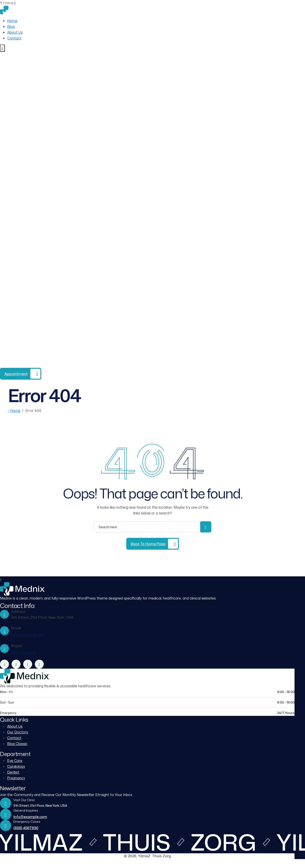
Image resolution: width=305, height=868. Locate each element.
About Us (15, 32)
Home (12, 21)
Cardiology (16, 766)
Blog (11, 27)
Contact (14, 38)
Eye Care (15, 761)
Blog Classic (17, 744)
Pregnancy (16, 778)
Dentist (13, 772)
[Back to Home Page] (153, 544)
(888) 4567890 (40, 365)
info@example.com (28, 635)
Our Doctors (18, 732)
